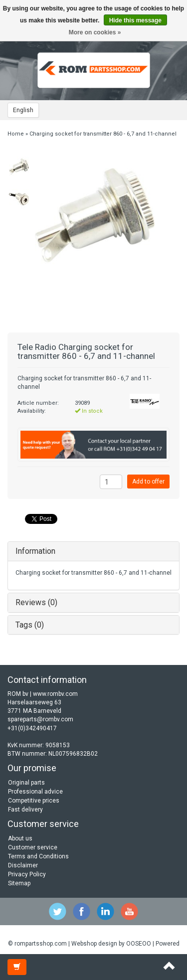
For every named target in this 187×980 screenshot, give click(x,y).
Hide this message (135, 20)
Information (35, 551)
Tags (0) (30, 625)
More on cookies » (95, 32)
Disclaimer (23, 865)
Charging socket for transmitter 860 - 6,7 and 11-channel (103, 134)
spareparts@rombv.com (40, 719)
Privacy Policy (27, 874)
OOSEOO (139, 944)
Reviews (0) (36, 602)
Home (16, 134)
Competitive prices (34, 801)
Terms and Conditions (38, 856)
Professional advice (35, 792)
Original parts (26, 783)
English (23, 110)
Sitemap (19, 883)
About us (20, 838)
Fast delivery (25, 810)
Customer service (33, 847)
